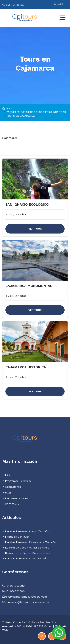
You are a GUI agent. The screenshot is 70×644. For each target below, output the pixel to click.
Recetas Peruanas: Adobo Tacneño (26, 531)
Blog (7, 493)
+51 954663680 (14, 5)
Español (59, 4)
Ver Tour (35, 229)
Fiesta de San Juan (16, 537)
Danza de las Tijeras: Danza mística (26, 553)
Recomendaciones (15, 498)
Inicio (8, 109)
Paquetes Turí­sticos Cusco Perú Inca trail (36, 112)
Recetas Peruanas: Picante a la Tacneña (29, 542)
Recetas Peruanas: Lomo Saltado (25, 558)
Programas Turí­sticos (17, 481)
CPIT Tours (11, 504)
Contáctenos (12, 487)
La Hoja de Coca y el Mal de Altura (26, 548)
